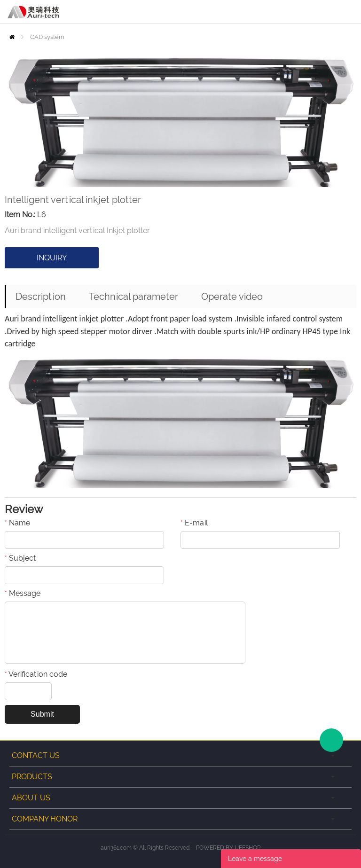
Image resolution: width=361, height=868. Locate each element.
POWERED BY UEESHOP (228, 848)
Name (17, 523)
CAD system (47, 37)
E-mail (194, 523)
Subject (20, 558)
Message (23, 593)
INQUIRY (52, 258)
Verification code (36, 674)
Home (12, 37)
